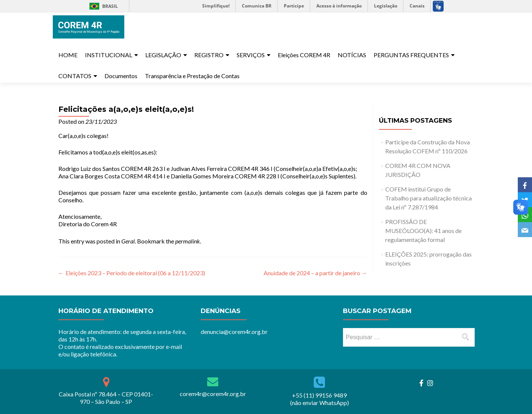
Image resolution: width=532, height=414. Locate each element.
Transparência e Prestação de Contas (192, 76)
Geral (128, 241)
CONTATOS (75, 76)
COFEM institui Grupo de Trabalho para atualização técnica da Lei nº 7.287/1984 (428, 198)
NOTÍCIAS (352, 55)
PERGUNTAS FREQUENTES (411, 55)
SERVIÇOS (251, 55)
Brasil (102, 6)
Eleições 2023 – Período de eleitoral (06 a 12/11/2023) (132, 273)
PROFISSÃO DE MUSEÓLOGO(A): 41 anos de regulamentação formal (423, 231)
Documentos (121, 76)
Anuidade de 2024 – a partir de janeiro (315, 273)
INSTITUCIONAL (109, 55)
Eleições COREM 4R (304, 55)
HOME (68, 55)
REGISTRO (209, 55)
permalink (188, 241)
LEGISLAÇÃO (163, 55)
